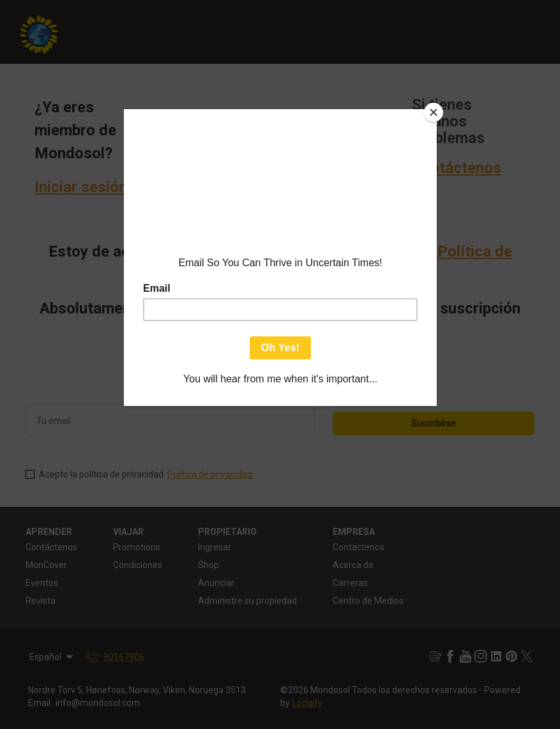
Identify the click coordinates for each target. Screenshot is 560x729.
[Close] (434, 112)
